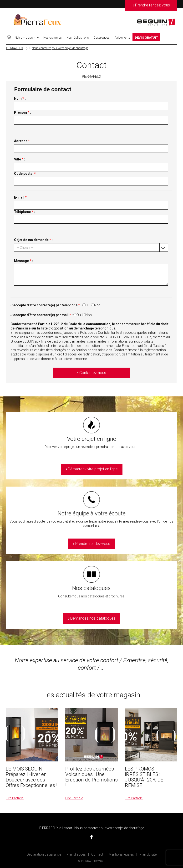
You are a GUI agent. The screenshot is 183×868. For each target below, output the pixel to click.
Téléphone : (24, 212)
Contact (97, 854)
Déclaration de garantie (44, 854)
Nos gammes (53, 38)
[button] (91, 247)
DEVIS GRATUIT (146, 38)
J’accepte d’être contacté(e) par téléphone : (46, 305)
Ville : (20, 159)
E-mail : (21, 197)
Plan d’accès (76, 854)
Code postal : (26, 174)
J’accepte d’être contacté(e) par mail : (42, 315)
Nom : (20, 98)
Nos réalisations (78, 38)
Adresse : (23, 141)
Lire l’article (15, 798)
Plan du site (148, 854)
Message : (23, 261)
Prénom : (23, 113)
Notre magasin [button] (27, 38)
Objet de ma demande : (33, 240)
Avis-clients (122, 38)
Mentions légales (121, 854)
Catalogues (102, 38)
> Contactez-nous (91, 373)
